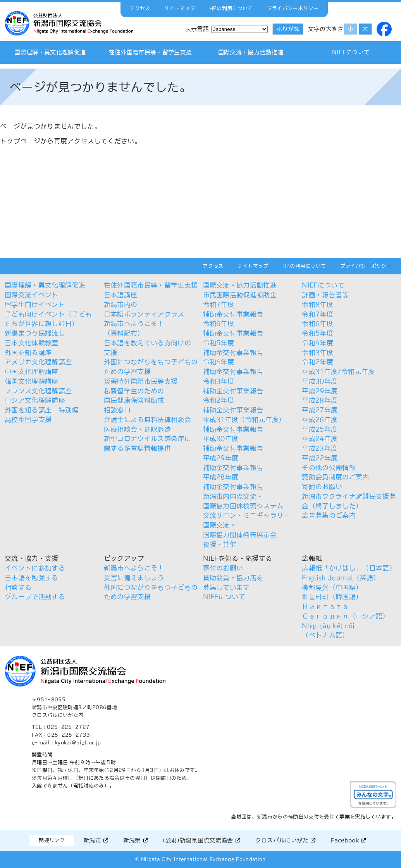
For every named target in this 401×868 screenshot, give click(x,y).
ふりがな (288, 29)
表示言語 (197, 29)
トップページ (20, 141)
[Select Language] (239, 29)
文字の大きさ (326, 29)
